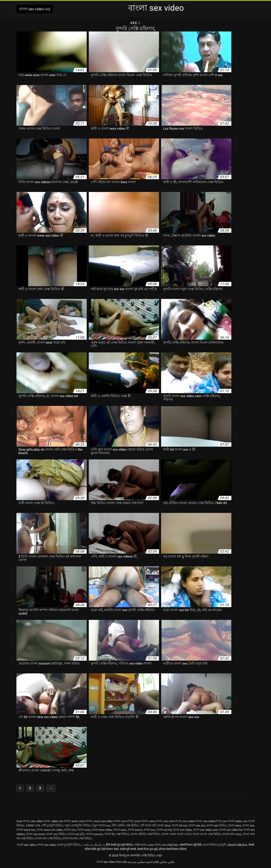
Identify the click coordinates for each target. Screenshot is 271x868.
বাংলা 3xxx (164, 826)
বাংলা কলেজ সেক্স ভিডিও (77, 839)
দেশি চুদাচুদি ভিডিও (52, 826)
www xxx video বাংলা (107, 822)
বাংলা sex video (26, 846)
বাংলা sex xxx (197, 826)
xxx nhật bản (170, 846)
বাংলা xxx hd (164, 831)
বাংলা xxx (149, 831)
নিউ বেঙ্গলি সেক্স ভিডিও (125, 826)
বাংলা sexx (235, 826)
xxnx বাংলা (156, 822)
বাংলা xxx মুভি (76, 835)
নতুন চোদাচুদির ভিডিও (78, 826)
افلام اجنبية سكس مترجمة (143, 863)
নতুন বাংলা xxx (101, 826)
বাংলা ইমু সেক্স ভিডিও (117, 835)
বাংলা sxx (248, 826)
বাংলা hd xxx (179, 826)
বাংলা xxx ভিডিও (56, 835)
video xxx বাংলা (61, 822)
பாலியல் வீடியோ (93, 846)
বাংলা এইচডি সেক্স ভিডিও (145, 835)
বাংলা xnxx (84, 831)
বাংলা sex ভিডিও (217, 826)
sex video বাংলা (40, 822)
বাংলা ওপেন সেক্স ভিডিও (207, 835)
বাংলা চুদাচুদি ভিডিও (69, 846)
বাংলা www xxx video (50, 831)
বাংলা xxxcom (95, 835)
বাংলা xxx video (182, 831)
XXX (134, 23)
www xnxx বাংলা (82, 822)
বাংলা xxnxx (135, 831)
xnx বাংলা (127, 822)
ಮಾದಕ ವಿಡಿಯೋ (237, 846)
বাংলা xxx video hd (231, 831)
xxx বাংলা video (232, 822)
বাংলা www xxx (26, 831)
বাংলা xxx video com (205, 831)
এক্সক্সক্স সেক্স (33, 826)
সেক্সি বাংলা (140, 846)
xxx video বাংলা (192, 822)
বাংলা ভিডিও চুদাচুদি (214, 846)
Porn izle (121, 863)
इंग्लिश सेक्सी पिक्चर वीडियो (173, 850)
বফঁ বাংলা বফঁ (148, 826)
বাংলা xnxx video (102, 831)
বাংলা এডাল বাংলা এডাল (177, 835)
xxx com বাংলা (172, 822)
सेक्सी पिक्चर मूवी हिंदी (191, 846)
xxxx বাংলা (154, 846)
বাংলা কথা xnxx (232, 835)
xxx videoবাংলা (212, 822)
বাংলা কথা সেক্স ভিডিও (48, 839)
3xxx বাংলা (23, 822)
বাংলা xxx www (35, 835)
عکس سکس (167, 863)
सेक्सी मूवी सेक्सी (128, 850)
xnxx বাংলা (141, 822)
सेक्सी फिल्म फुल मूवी (147, 850)
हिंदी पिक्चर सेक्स (110, 850)
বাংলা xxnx (120, 831)
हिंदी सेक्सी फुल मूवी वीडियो (119, 846)
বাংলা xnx (70, 831)
